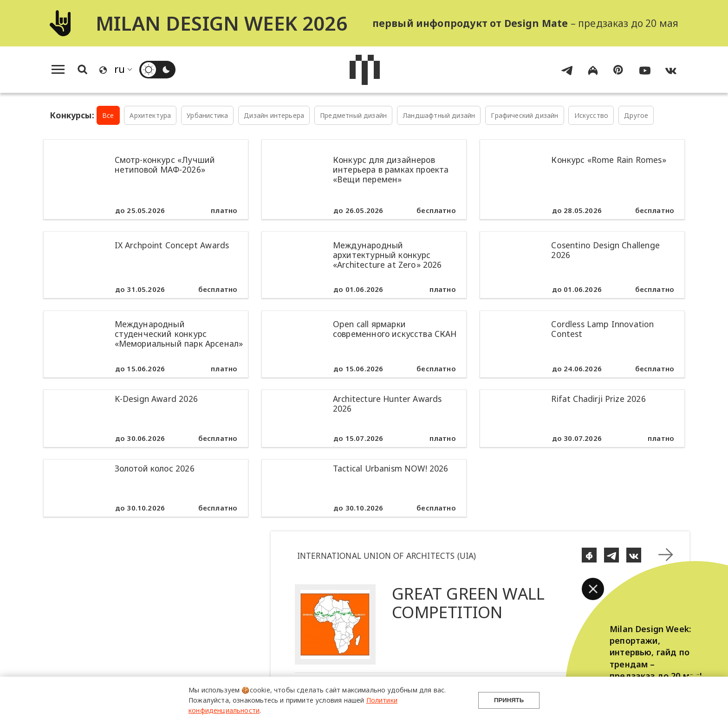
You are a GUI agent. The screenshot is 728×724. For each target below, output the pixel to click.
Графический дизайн (524, 115)
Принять (509, 700)
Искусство (591, 115)
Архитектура (150, 115)
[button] (593, 589)
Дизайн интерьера (274, 115)
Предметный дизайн (353, 115)
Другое (636, 115)
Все (108, 115)
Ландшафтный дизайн (439, 115)
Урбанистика (207, 115)
